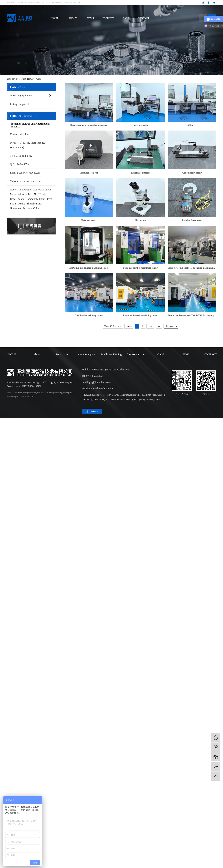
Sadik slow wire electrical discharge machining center (192, 268)
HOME (55, 18)
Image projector (140, 125)
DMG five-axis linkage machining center (89, 268)
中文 (60, 2)
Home (30, 79)
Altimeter (192, 125)
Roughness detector (140, 173)
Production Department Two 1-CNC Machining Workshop (192, 315)
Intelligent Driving (111, 354)
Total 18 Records (113, 326)
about (37, 354)
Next (150, 326)
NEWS (90, 18)
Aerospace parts (87, 354)
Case (39, 79)
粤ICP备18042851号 (32, 386)
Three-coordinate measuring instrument (89, 125)
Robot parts (62, 354)
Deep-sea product (136, 354)
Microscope (140, 220)
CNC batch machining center (89, 315)
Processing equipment (21, 95)
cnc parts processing (28, 393)
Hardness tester (89, 220)
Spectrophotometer (89, 173)
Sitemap (67, 2)
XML (78, 2)
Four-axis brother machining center (140, 268)
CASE (126, 18)
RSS (73, 2)
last (159, 326)
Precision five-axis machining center (141, 315)
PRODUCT (108, 18)
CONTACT (144, 18)
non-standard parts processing (50, 393)
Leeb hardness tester (192, 220)
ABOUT (73, 18)
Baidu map (95, 411)
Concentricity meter (192, 173)
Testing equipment (19, 104)
